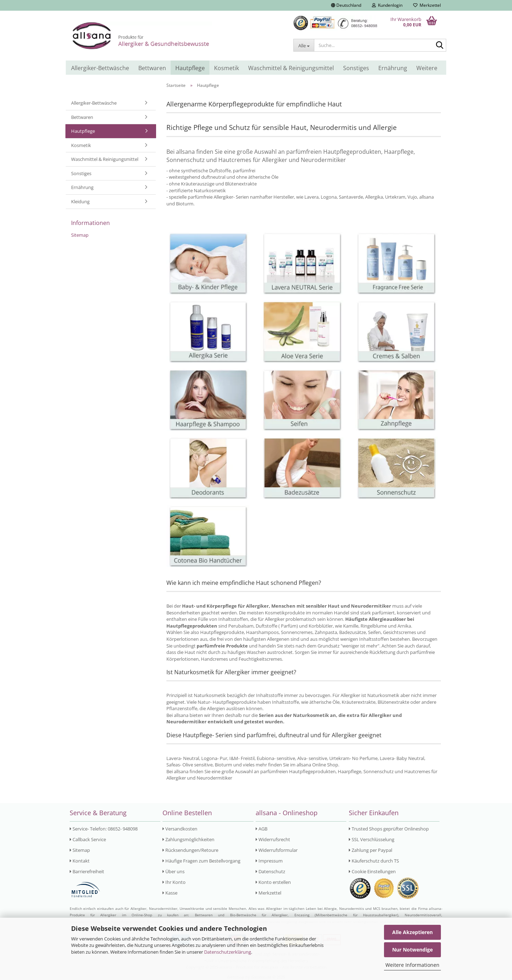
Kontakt (80, 861)
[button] (346, 5)
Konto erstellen (273, 882)
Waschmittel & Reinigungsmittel (291, 68)
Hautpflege (190, 68)
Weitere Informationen (412, 965)
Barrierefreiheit (87, 871)
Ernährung (393, 68)
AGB (262, 829)
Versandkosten (180, 829)
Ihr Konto (174, 882)
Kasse (170, 893)
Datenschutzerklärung (228, 952)
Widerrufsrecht (273, 839)
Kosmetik (226, 68)
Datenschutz (270, 871)
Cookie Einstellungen (372, 871)
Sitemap (80, 235)
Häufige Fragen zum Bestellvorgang (201, 861)
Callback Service (88, 839)
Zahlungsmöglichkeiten (188, 839)
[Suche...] (304, 45)
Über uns (174, 871)
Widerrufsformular (277, 850)
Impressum (269, 861)
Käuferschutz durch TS (374, 861)
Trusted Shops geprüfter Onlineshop (389, 829)
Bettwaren (152, 68)
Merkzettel (427, 5)
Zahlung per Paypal (370, 850)
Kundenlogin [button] (387, 5)
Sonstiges (356, 68)
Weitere (427, 68)
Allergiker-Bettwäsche (100, 68)
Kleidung (80, 201)
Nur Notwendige (412, 950)
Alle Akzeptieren (412, 932)
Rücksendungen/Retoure (190, 850)
